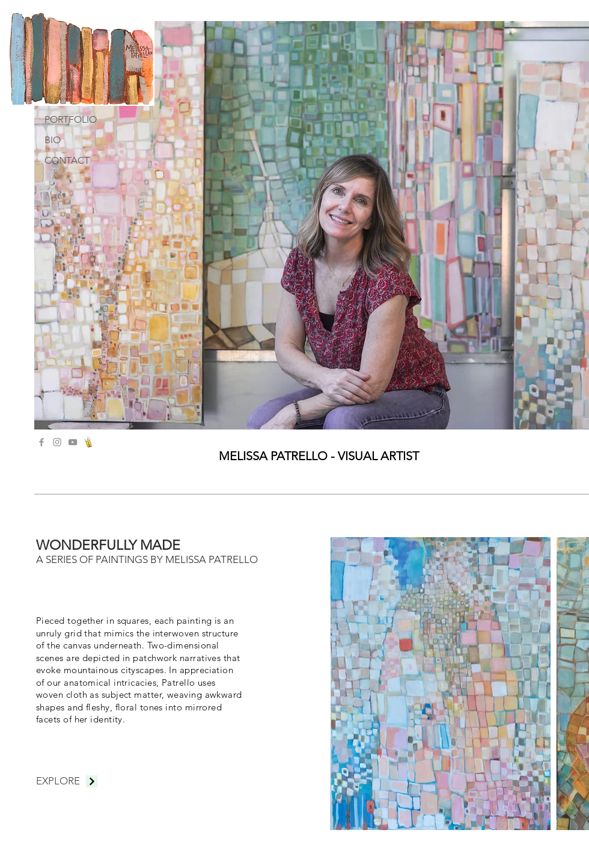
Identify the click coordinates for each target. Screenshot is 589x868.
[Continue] (92, 781)
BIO (53, 140)
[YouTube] (73, 442)
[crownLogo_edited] (88, 442)
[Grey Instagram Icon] (57, 442)
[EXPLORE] (58, 781)
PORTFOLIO (71, 119)
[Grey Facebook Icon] (41, 442)
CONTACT (67, 160)
